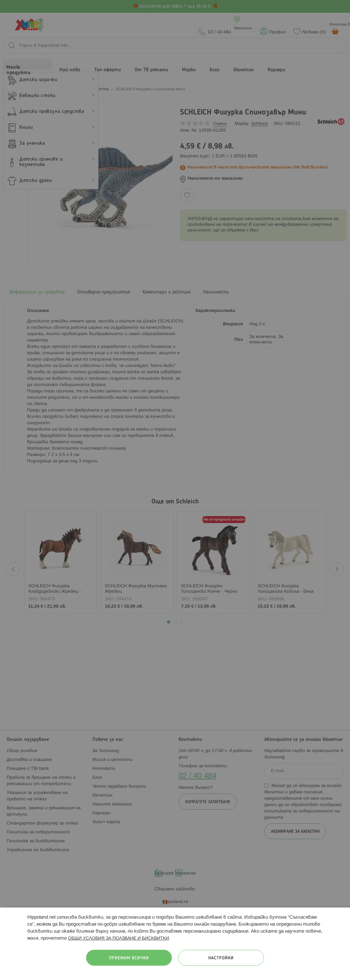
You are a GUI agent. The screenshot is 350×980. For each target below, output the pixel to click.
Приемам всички (129, 958)
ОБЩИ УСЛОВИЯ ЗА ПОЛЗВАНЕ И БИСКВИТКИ (118, 939)
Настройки (221, 958)
